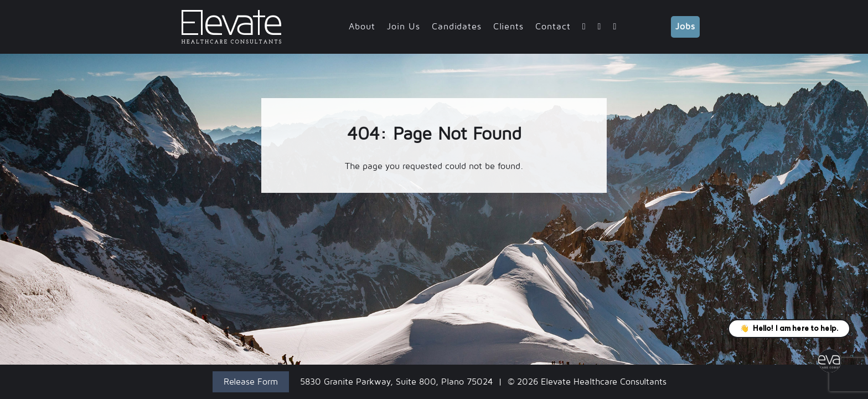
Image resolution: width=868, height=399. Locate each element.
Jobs (685, 27)
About (362, 27)
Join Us (404, 27)
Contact (553, 27)
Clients (508, 27)
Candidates (457, 27)
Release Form (251, 382)
